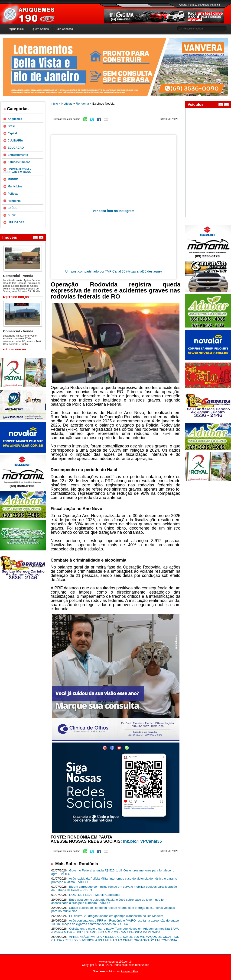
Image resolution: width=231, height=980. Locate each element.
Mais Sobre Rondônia (77, 864)
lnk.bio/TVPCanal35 (142, 841)
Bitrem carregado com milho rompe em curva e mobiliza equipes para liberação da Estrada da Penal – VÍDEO (114, 888)
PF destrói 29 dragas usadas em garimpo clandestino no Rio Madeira (116, 916)
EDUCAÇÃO (16, 148)
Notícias (67, 104)
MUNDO (13, 179)
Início (54, 104)
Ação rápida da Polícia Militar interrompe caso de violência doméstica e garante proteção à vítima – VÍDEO (114, 880)
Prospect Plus (129, 971)
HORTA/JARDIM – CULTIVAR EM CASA (17, 171)
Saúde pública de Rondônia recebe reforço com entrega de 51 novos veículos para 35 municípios (113, 909)
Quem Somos (40, 29)
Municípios (15, 186)
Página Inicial (16, 29)
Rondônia (14, 201)
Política (13, 194)
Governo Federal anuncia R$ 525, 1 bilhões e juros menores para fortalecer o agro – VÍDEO (113, 872)
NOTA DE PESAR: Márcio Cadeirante (95, 895)
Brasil (11, 126)
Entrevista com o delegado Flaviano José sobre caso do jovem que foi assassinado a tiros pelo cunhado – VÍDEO (108, 901)
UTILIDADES (16, 222)
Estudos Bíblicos (19, 162)
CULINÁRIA (15, 141)
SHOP (12, 215)
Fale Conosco (64, 29)
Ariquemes (15, 119)
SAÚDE (13, 208)
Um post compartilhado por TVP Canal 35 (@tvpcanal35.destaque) (113, 271)
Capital (12, 133)
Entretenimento (18, 155)
